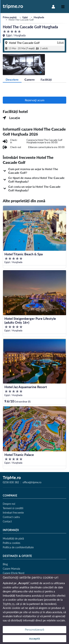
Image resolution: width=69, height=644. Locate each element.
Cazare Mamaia (11, 569)
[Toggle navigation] (63, 7)
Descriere (12, 79)
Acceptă (34, 639)
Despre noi (9, 504)
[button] (34, 171)
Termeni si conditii (13, 508)
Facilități (46, 79)
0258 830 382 (11, 482)
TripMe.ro (12, 478)
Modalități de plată (13, 538)
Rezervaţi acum (35, 100)
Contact (7, 521)
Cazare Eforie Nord (14, 573)
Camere (30, 79)
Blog (5, 564)
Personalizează (34, 630)
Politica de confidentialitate (18, 547)
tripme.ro (13, 6)
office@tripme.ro (32, 482)
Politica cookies (11, 543)
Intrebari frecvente (13, 513)
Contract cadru (11, 517)
